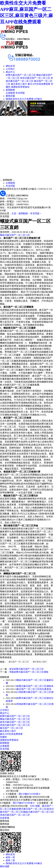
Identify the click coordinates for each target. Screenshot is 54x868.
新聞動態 (10, 90)
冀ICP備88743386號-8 (29, 794)
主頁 (14, 213)
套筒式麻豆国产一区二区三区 (35, 78)
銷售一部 (10, 857)
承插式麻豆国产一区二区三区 (15, 725)
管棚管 (3, 737)
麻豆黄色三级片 (19, 84)
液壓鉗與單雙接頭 (20, 87)
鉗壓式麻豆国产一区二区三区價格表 (35, 686)
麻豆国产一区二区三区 (19, 662)
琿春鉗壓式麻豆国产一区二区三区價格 (29, 672)
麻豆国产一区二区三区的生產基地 (34, 689)
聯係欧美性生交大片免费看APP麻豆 (24, 99)
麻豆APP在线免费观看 (39, 84)
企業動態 (10, 93)
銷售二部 (10, 860)
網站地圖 (5, 866)
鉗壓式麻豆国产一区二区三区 (21, 75)
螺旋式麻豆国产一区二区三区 (15, 235)
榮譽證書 (10, 96)
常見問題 (20, 93)
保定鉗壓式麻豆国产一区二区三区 (26, 669)
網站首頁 (10, 66)
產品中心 (10, 72)
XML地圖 (35, 806)
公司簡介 (10, 69)
